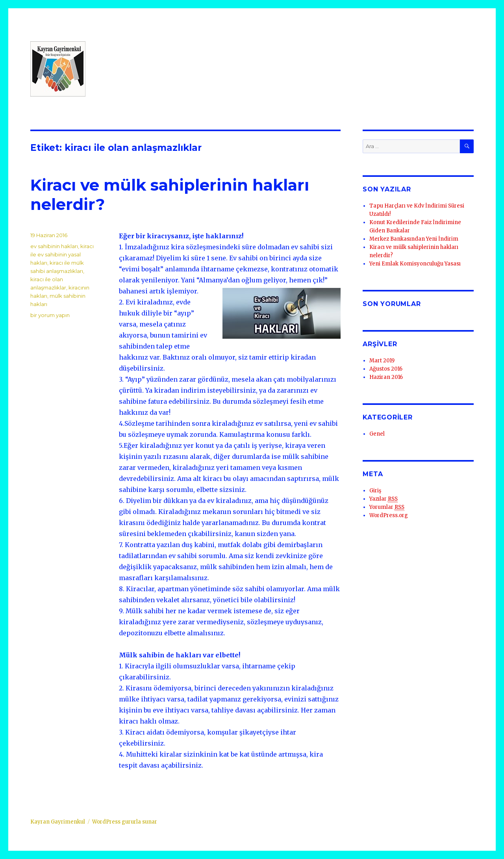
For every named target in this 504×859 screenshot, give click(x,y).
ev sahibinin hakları (54, 246)
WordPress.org (389, 515)
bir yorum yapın (50, 315)
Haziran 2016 (386, 377)
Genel (377, 434)
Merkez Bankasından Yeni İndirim (414, 239)
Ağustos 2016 (386, 369)
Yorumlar (387, 507)
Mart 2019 (382, 361)
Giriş (375, 491)
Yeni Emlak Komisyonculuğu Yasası (415, 264)
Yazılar (384, 499)
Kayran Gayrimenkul (58, 822)
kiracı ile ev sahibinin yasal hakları (62, 254)
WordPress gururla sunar (125, 822)
